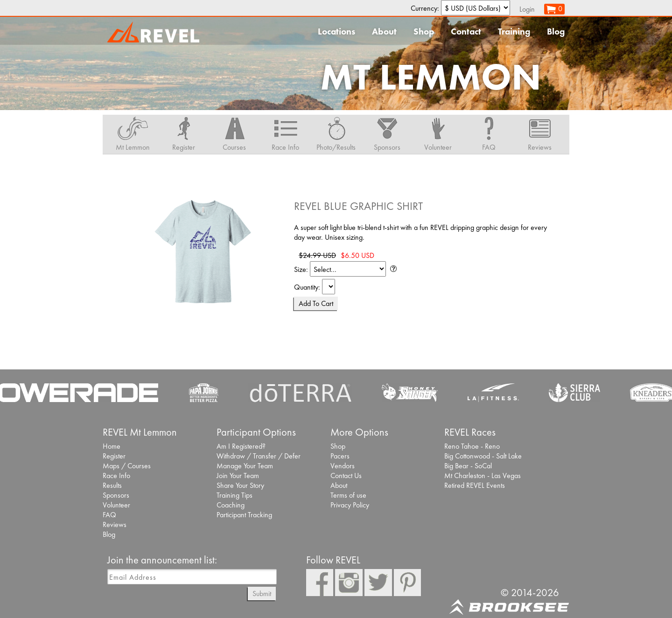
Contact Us (346, 476)
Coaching (231, 505)
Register (114, 456)
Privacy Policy (350, 505)
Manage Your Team (245, 466)
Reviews (115, 524)
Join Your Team (238, 476)
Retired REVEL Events (475, 485)
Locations (336, 31)
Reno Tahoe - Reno (472, 446)
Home (112, 446)
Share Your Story (240, 485)
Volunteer (116, 505)
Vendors (343, 466)
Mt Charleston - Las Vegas (483, 476)
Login (527, 9)
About (384, 31)
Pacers (340, 456)
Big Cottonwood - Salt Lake (483, 456)
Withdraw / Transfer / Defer (259, 456)
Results (112, 485)
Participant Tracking (244, 515)
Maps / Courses (127, 466)
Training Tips (234, 495)
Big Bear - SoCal (468, 466)
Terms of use (348, 495)
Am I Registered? (241, 446)
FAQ (109, 515)
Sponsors (116, 495)
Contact (466, 31)
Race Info (116, 476)
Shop (424, 31)
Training (514, 31)
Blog (556, 31)
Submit (262, 594)
